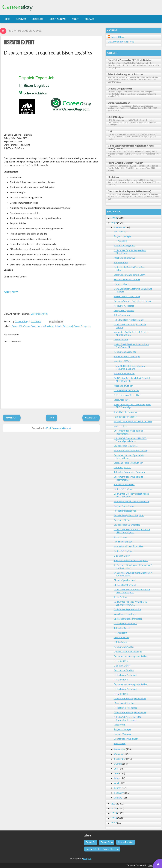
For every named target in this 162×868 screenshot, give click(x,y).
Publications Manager (125, 417)
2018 (114, 818)
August (118, 764)
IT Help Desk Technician (126, 390)
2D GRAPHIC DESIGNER (127, 296)
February (119, 793)
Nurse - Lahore (121, 284)
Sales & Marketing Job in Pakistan (125, 74)
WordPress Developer (125, 614)
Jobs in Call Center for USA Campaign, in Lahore (128, 718)
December (120, 227)
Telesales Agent (122, 628)
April (117, 783)
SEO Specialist (121, 231)
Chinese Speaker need (125, 580)
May (117, 778)
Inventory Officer (123, 361)
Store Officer (120, 537)
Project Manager (122, 236)
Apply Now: (11, 292)
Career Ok (17, 326)
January (118, 798)
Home (51, 418)
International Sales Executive (128, 546)
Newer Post (12, 418)
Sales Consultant (122, 315)
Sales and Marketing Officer (128, 463)
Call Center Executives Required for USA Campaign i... (132, 531)
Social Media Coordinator (127, 525)
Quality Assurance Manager (128, 651)
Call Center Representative (127, 609)
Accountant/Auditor (124, 647)
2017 (114, 823)
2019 (114, 813)
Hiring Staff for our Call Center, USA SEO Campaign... (132, 406)
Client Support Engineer (126, 739)
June (117, 773)
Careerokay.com (39, 314)
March (118, 788)
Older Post (91, 418)
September (120, 759)
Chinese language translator (128, 619)
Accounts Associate (124, 306)
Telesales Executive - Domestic (130, 472)
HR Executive (121, 262)
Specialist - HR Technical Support (131, 560)
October (119, 754)
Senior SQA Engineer (124, 245)
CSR (110, 131)
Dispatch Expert (19, 43)
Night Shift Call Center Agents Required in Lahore (129, 367)
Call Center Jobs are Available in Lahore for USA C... (130, 603)
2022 (114, 223)
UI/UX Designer (116, 117)
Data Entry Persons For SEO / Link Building (130, 60)
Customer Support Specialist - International (129, 432)
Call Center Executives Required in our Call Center (131, 495)
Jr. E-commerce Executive (127, 395)
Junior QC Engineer (124, 489)
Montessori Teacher (124, 703)
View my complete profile (121, 42)
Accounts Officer (123, 520)
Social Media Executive (126, 412)
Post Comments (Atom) (58, 428)
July (116, 769)
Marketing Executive (124, 258)
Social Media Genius (124, 484)
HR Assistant (120, 241)
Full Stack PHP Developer (127, 356)
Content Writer (122, 637)
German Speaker (122, 467)
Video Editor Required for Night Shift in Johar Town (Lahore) (131, 147)
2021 (114, 804)
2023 (114, 218)
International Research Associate (131, 450)
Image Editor (120, 426)
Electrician (113, 177)
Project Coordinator (124, 506)
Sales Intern (120, 725)
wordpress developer (119, 103)
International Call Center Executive (132, 501)
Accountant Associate (125, 352)
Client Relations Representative (130, 698)
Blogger (87, 858)
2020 (114, 808)
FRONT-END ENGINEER (127, 279)
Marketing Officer (123, 386)
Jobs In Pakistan (46, 326)
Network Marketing (124, 373)
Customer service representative (130, 656)
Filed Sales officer (123, 542)
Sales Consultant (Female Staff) (130, 275)
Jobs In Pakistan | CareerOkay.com (73, 326)
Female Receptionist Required (129, 515)
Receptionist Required (125, 511)
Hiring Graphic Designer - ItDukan (125, 163)
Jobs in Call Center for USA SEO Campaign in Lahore (130, 440)
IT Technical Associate (125, 623)
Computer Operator (124, 310)
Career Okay (30, 326)
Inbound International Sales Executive (133, 421)
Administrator (121, 339)
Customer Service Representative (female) (129, 191)
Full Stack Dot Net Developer (129, 320)
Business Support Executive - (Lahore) (133, 301)
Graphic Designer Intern (120, 89)
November (120, 749)
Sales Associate (122, 400)
